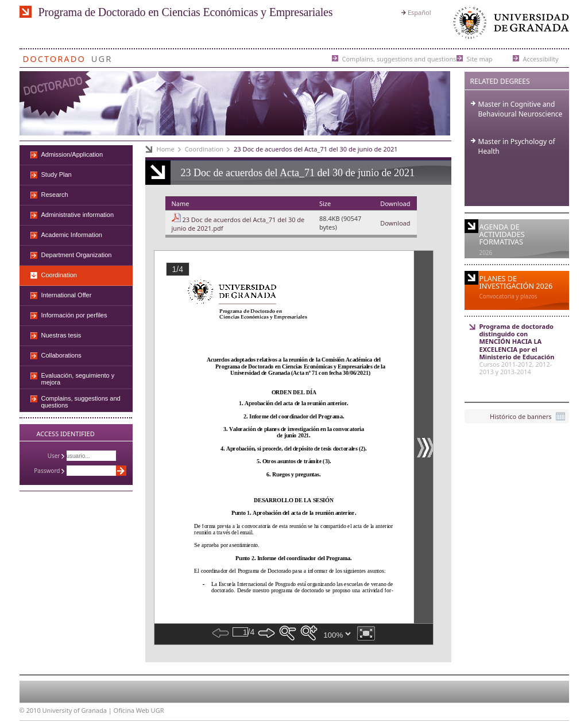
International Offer (67, 295)
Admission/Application (72, 154)
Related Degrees (500, 81)
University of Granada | (78, 710)
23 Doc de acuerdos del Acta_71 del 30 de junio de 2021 (316, 149)
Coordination (204, 149)
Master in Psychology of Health (517, 146)
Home (166, 149)
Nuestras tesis (61, 335)
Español (419, 12)
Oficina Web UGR (139, 710)
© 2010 (30, 710)
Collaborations (61, 355)
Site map (480, 58)
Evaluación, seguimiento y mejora (78, 379)
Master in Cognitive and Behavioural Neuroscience (521, 109)
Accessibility (541, 58)
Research (55, 195)
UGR (102, 57)
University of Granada (509, 26)
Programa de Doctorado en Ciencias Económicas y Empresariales (186, 12)
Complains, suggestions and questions (399, 58)
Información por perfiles (74, 315)
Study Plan (57, 174)
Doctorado (54, 57)
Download (395, 223)
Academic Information (72, 235)
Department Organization (77, 255)
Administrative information (78, 215)
